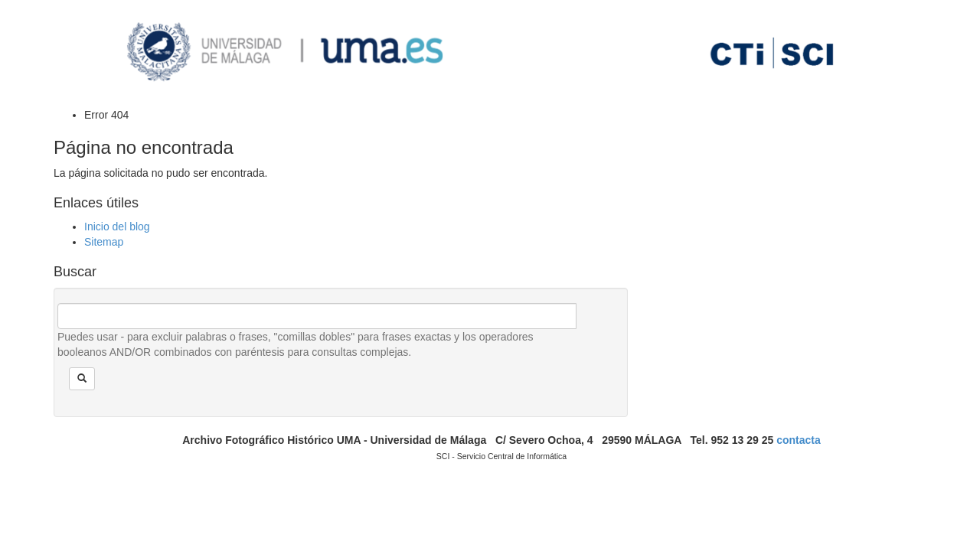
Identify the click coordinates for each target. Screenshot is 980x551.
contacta (799, 440)
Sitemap (104, 242)
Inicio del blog (117, 227)
